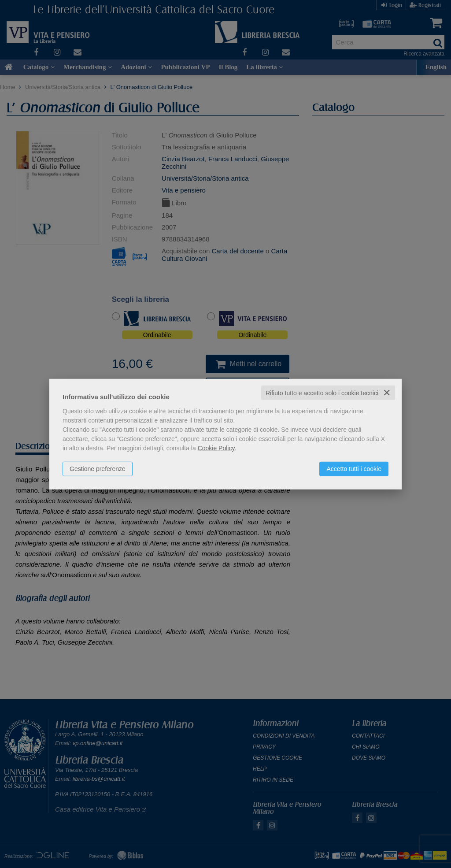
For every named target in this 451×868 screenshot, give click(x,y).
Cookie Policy (216, 448)
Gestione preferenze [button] (98, 468)
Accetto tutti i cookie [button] (354, 468)
